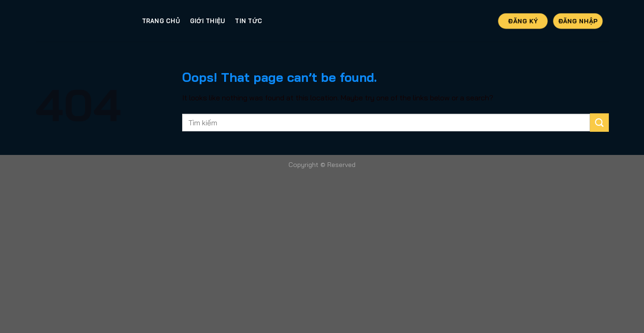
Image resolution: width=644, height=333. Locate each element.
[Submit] (599, 122)
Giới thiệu (208, 21)
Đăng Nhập (578, 20)
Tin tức (248, 21)
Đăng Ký (523, 20)
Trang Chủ (161, 21)
